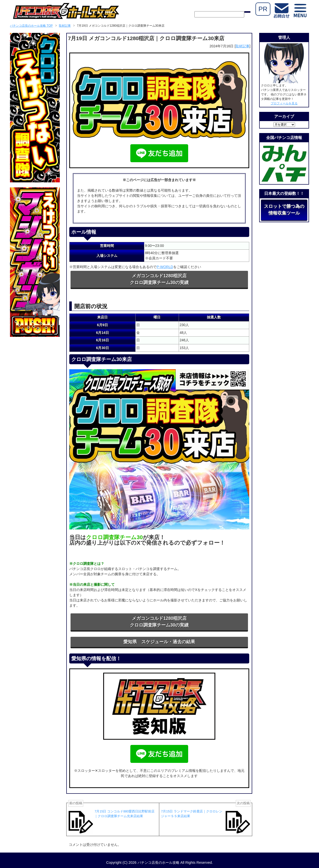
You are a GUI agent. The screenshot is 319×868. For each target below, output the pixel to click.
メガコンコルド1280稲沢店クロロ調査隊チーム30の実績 (159, 279)
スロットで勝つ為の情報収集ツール (284, 210)
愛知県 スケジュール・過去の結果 (159, 642)
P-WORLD (165, 267)
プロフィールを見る (284, 103)
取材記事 (242, 46)
